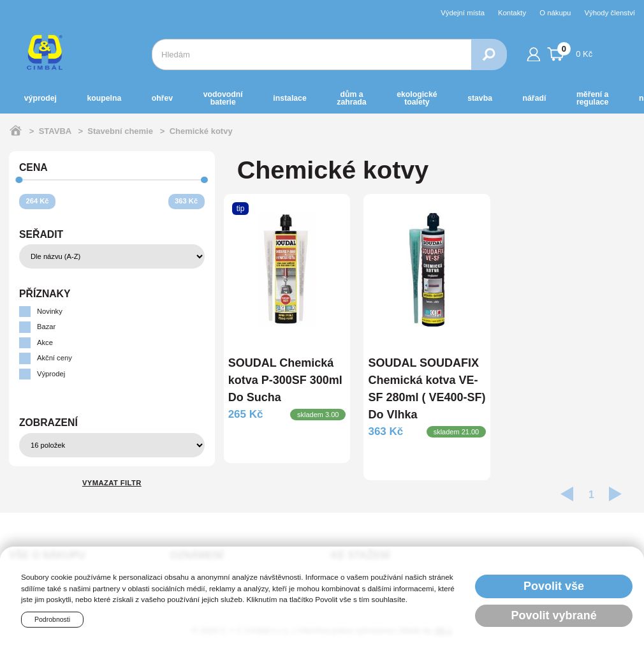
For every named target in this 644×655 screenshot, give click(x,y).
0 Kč (570, 52)
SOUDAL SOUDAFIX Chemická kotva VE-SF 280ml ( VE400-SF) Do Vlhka (427, 389)
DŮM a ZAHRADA (351, 98)
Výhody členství (610, 13)
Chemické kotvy (201, 131)
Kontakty (512, 13)
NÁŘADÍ (535, 98)
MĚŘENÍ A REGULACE (592, 98)
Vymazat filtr (112, 483)
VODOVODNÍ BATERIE (223, 98)
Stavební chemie (120, 131)
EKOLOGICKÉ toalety (417, 98)
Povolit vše (554, 586)
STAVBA (480, 98)
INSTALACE (289, 98)
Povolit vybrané (554, 615)
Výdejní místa (463, 13)
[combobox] (311, 55)
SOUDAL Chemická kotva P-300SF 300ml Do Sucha (285, 380)
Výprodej (40, 98)
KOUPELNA (104, 98)
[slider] (19, 180)
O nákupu (555, 13)
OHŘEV (162, 98)
